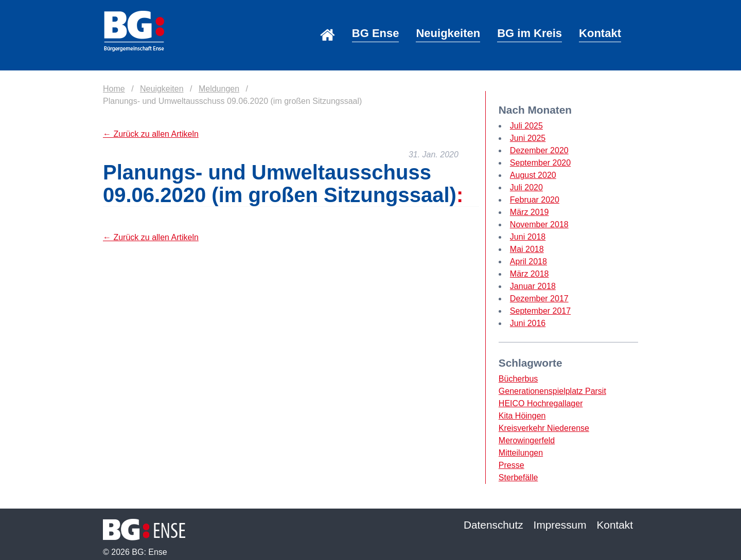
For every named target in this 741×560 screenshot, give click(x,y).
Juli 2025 (526, 126)
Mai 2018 (527, 249)
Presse (511, 465)
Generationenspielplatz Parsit (552, 391)
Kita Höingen (522, 416)
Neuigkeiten (448, 33)
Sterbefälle (518, 477)
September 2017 (540, 311)
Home (328, 21)
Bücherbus (518, 379)
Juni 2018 (528, 237)
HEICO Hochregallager (541, 403)
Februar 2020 (535, 200)
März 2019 (530, 212)
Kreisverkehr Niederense (544, 428)
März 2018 (530, 274)
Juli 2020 (526, 187)
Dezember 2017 (539, 299)
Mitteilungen (521, 453)
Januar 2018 (533, 286)
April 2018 (528, 261)
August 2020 (533, 175)
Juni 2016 (528, 323)
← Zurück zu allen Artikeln (151, 134)
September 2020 (540, 163)
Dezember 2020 (539, 150)
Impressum (560, 525)
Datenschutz (493, 525)
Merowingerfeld (527, 440)
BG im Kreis (530, 33)
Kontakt (600, 33)
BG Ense (376, 33)
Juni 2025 (528, 138)
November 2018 (539, 224)
